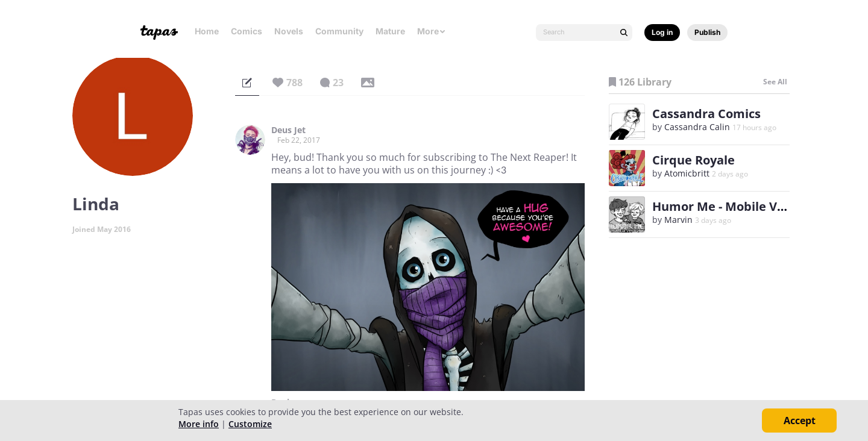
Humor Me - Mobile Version (733, 206)
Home (207, 31)
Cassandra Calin (697, 127)
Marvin (678, 220)
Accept (800, 421)
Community (339, 31)
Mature (390, 31)
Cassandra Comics (706, 114)
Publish (707, 32)
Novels (289, 31)
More (432, 31)
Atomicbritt (687, 173)
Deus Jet (288, 130)
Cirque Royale (693, 160)
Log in (662, 32)
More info (199, 424)
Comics (247, 31)
